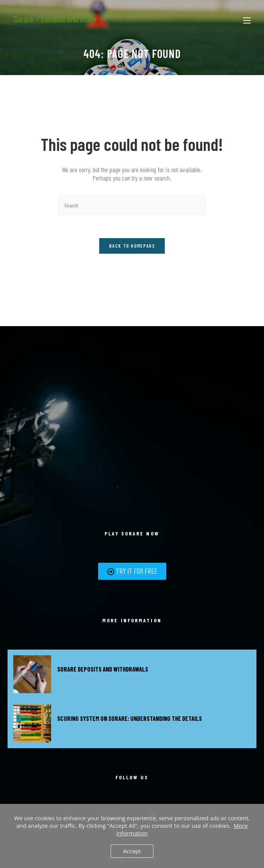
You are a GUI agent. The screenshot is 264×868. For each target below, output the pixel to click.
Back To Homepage (132, 246)
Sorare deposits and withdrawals (103, 669)
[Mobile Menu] (247, 19)
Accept (132, 851)
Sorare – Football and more (55, 19)
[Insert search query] (132, 205)
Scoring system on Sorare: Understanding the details (130, 718)
